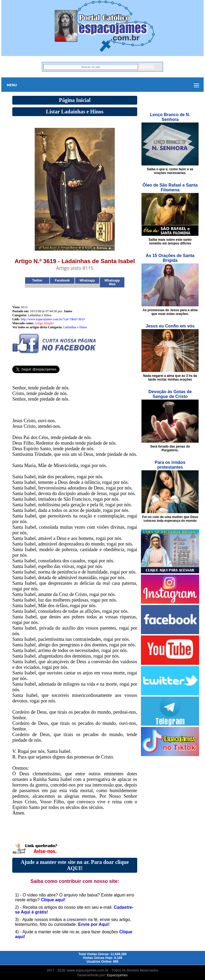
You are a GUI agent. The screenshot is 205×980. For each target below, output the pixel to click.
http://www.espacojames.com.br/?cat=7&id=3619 (53, 319)
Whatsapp (87, 280)
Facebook (62, 280)
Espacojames (117, 975)
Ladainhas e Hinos (75, 327)
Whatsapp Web (112, 282)
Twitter (37, 280)
